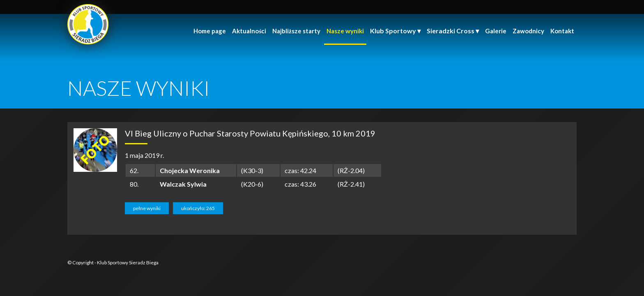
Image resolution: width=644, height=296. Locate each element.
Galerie (496, 31)
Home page (210, 31)
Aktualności (249, 31)
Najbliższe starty (296, 31)
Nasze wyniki (345, 31)
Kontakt (562, 31)
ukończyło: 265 (198, 208)
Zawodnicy (528, 31)
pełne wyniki (147, 208)
